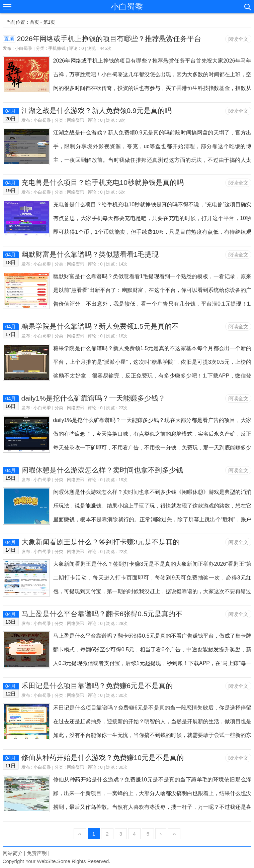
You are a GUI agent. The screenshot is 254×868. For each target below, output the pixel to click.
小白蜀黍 (127, 7)
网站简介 (13, 853)
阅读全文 (238, 39)
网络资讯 (76, 120)
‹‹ (80, 834)
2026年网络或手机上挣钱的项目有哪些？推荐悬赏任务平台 (109, 39)
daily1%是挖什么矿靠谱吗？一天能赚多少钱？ (94, 398)
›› (174, 834)
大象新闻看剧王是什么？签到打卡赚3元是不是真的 (101, 542)
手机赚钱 (57, 48)
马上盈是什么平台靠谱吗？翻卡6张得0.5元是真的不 (102, 614)
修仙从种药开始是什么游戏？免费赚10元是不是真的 (103, 757)
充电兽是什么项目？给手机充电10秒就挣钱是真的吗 (103, 182)
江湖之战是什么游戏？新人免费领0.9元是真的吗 (97, 111)
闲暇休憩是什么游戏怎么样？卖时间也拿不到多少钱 (102, 470)
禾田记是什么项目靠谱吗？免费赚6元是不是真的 (97, 686)
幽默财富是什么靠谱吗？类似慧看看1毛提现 (90, 254)
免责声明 (37, 853)
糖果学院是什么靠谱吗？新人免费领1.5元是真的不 (100, 326)
